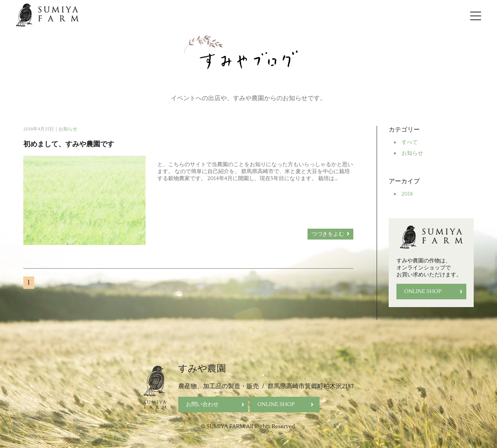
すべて (410, 142)
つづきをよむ (330, 234)
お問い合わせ (215, 405)
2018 (407, 194)
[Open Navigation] (476, 16)
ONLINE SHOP (433, 292)
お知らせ (68, 129)
